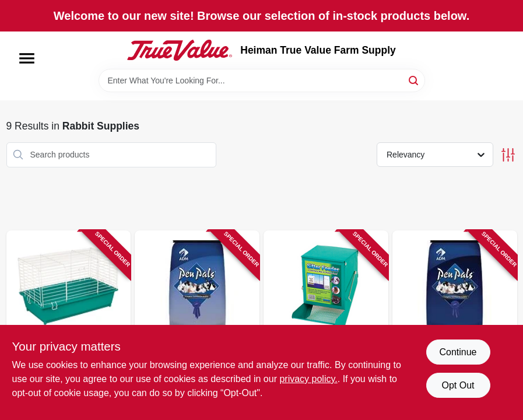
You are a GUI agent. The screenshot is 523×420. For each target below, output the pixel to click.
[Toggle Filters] (508, 155)
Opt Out (458, 385)
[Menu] (27, 58)
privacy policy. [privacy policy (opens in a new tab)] (308, 379)
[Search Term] (262, 80)
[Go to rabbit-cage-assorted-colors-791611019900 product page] (69, 319)
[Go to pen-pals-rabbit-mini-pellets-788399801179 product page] (197, 319)
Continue (458, 352)
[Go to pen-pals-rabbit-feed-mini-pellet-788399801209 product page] (455, 319)
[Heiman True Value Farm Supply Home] (180, 50)
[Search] (414, 80)
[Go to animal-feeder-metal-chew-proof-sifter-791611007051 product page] (326, 319)
